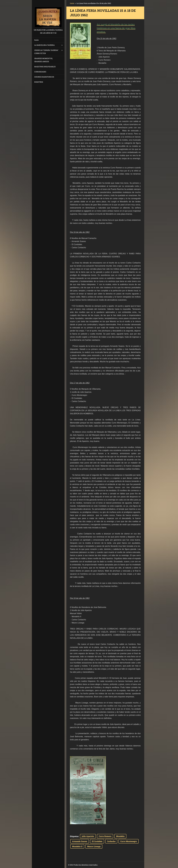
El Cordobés (97, 841)
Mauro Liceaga (94, 846)
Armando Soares (80, 841)
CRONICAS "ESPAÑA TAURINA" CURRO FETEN (46, 52)
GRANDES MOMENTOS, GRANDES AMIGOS (43, 60)
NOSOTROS (39, 82)
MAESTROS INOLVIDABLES (45, 67)
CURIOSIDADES (40, 72)
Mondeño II (77, 846)
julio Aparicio (88, 836)
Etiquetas (74, 836)
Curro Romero (105, 836)
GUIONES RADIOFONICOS (44, 77)
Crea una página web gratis (118, 865)
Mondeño (120, 836)
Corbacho (111, 841)
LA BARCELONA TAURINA (44, 45)
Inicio (36, 40)
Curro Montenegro (129, 841)
